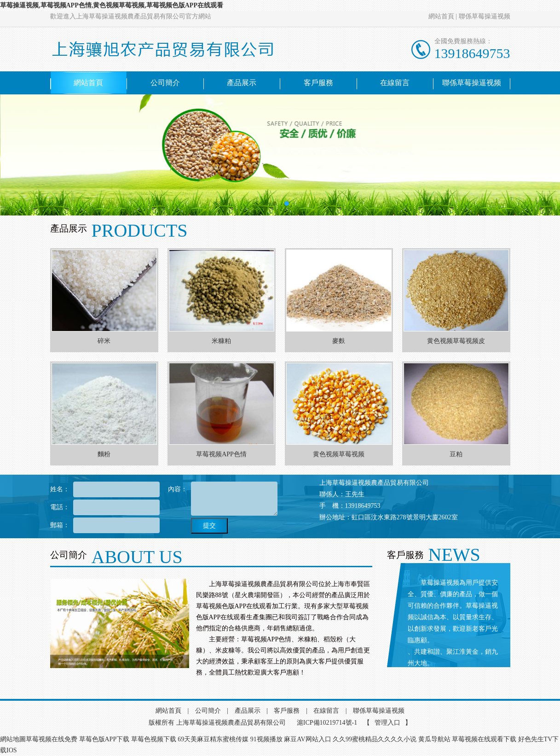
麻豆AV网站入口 (307, 739)
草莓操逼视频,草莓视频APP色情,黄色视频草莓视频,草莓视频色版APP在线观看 (112, 5)
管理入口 (387, 723)
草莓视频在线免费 (52, 739)
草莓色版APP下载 (104, 739)
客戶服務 (318, 83)
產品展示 (242, 83)
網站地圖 (13, 739)
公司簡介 (165, 83)
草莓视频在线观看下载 (484, 739)
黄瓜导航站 (434, 739)
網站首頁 (441, 16)
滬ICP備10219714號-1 (327, 723)
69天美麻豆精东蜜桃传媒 (213, 739)
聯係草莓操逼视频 (485, 16)
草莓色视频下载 (154, 739)
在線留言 (395, 83)
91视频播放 (266, 739)
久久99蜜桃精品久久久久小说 (375, 739)
